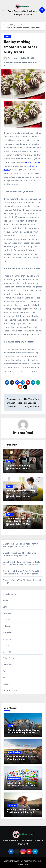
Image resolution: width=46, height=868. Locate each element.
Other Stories (9, 658)
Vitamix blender (32, 162)
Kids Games (8, 633)
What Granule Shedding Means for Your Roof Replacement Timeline (23, 733)
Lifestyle (7, 639)
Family (7, 36)
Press (6, 678)
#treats (7, 65)
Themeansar (23, 864)
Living (6, 645)
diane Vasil (15, 58)
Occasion (7, 652)
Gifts (5, 607)
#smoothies (27, 62)
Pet (5, 671)
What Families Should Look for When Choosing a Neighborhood (23, 759)
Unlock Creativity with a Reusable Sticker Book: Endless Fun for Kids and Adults (23, 786)
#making (17, 62)
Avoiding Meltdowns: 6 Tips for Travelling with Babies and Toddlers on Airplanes (23, 812)
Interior (6, 620)
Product (7, 684)
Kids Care (7, 626)
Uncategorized (10, 690)
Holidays (7, 613)
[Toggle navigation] (3, 10)
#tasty (35, 62)
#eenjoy (9, 62)
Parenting (8, 665)
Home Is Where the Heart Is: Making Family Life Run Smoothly (20, 521)
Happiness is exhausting (18, 466)
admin (10, 468)
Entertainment (10, 594)
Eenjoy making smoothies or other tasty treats (20, 47)
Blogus (37, 861)
